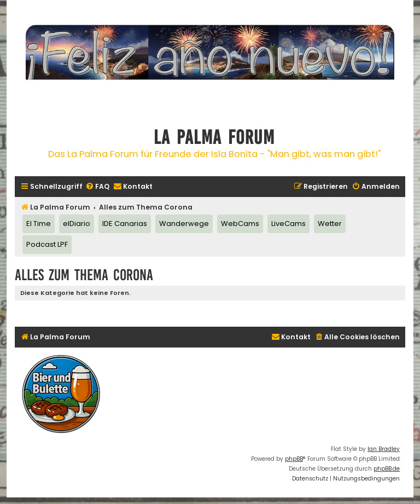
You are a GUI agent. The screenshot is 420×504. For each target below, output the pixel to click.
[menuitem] (97, 187)
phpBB (294, 459)
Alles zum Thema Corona (84, 275)
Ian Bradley (384, 449)
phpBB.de (387, 469)
